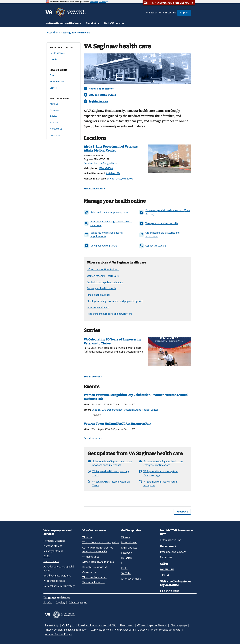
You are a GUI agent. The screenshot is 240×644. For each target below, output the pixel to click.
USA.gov (142, 630)
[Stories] (64, 88)
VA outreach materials (94, 577)
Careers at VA (89, 572)
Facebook (127, 553)
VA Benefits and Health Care (62, 23)
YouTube (126, 573)
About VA (91, 23)
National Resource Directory (59, 586)
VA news (126, 537)
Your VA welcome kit (93, 582)
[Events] (64, 75)
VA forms (87, 537)
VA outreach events (54, 581)
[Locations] (64, 59)
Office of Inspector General (152, 625)
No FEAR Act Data (124, 630)
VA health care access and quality (100, 542)
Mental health (51, 561)
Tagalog (60, 602)
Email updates (129, 548)
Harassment (127, 625)
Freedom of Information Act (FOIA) (97, 625)
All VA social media (131, 579)
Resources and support (173, 552)
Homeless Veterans (54, 541)
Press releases (129, 542)
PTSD (47, 556)
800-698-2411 (167, 569)
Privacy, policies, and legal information (66, 630)
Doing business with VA (95, 567)
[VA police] (64, 123)
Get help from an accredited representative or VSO (98, 550)
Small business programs (57, 576)
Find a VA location (170, 591)
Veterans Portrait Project (58, 634)
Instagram (127, 558)
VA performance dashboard (166, 630)
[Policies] (64, 116)
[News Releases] (64, 82)
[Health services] (64, 53)
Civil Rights (68, 625)
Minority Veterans (53, 551)
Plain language (179, 625)
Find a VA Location (115, 23)
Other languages (78, 602)
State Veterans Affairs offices (98, 562)
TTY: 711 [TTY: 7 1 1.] (165, 575)
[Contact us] (64, 135)
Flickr (124, 568)
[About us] (64, 104)
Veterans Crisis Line (171, 540)
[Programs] (64, 110)
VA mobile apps (91, 557)
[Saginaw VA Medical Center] (169, 159)
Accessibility (52, 625)
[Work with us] (64, 129)
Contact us (169, 13)
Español (48, 602)
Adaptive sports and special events (59, 568)
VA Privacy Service (101, 630)
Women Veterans (53, 546)
